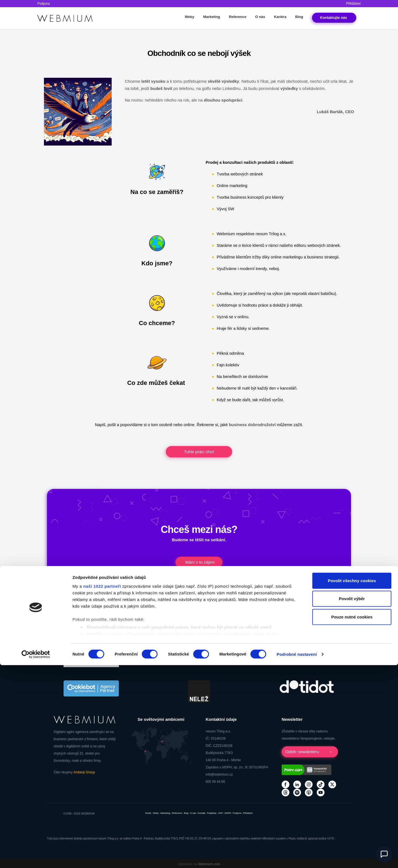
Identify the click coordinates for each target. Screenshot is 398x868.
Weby (189, 17)
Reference (238, 17)
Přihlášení (353, 4)
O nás (260, 17)
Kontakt (334, 18)
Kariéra (280, 17)
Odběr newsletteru (304, 751)
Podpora (44, 4)
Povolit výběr (352, 801)
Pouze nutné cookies (352, 820)
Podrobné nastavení (297, 857)
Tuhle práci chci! (199, 452)
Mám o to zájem (201, 562)
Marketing (212, 17)
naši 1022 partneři (102, 789)
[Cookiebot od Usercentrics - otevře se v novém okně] (36, 857)
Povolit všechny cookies (352, 783)
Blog (299, 17)
